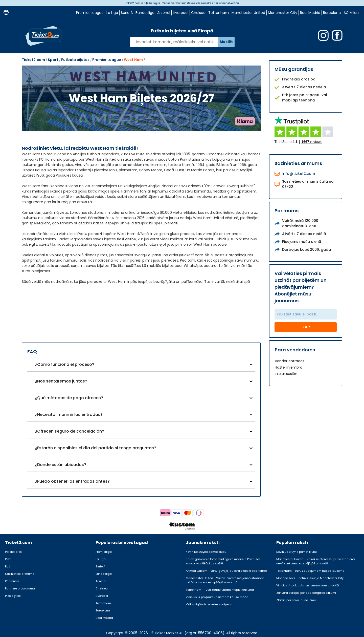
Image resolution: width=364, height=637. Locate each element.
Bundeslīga (104, 574)
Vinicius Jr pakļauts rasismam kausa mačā (217, 597)
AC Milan (351, 13)
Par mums (12, 581)
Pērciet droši (14, 552)
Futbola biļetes (75, 60)
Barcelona (332, 13)
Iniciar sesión (286, 374)
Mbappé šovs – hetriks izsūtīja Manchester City (310, 578)
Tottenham (219, 13)
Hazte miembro (289, 367)
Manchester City (283, 13)
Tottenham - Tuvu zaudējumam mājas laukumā (220, 590)
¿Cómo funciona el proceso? (65, 364)
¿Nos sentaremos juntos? (61, 381)
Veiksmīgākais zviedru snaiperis (209, 604)
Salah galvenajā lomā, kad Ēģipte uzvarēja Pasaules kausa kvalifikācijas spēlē (223, 561)
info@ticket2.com (299, 174)
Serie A (127, 13)
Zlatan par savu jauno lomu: (296, 600)
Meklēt (226, 42)
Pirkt (8, 559)
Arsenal (164, 13)
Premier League (90, 13)
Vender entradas (290, 361)
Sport (53, 60)
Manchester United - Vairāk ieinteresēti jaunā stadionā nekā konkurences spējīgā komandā (225, 580)
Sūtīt (306, 327)
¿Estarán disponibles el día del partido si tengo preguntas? (96, 448)
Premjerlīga (104, 552)
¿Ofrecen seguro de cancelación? (70, 431)
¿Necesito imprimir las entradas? (69, 415)
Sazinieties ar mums (20, 574)
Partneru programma (20, 588)
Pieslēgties (13, 596)
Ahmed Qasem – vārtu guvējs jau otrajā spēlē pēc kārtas (226, 571)
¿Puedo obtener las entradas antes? (72, 481)
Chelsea (198, 13)
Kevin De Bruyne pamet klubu (206, 552)
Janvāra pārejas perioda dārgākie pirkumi (306, 593)
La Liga (112, 13)
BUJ (8, 566)
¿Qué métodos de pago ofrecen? (69, 398)
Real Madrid (310, 13)
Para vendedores (295, 350)
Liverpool (181, 13)
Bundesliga (145, 13)
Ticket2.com (33, 60)
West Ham (133, 60)
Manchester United (248, 13)
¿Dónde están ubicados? (61, 465)
